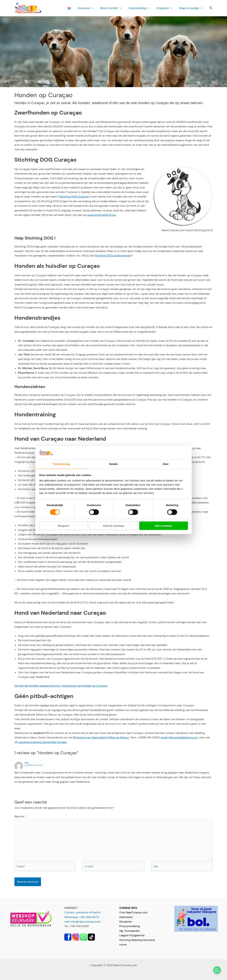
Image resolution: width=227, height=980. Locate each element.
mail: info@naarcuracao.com (82, 922)
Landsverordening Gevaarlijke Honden (43, 742)
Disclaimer (126, 922)
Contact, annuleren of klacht (82, 912)
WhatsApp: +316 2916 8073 (82, 917)
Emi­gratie (167, 8)
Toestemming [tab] (61, 464)
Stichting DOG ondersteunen (113, 256)
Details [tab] (113, 464)
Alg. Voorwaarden (130, 931)
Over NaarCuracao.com (133, 912)
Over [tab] (166, 464)
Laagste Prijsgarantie (132, 935)
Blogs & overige (192, 8)
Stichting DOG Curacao (74, 197)
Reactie (20, 816)
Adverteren (126, 917)
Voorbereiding (143, 8)
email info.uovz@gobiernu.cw (179, 737)
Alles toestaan (164, 526)
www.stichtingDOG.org (101, 215)
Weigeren (64, 526)
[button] (98, 8)
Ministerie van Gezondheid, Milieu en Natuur (101, 737)
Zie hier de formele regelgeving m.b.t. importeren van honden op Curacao (61, 686)
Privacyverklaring (129, 926)
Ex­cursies (92, 8)
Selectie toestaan (114, 526)
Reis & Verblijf (116, 8)
